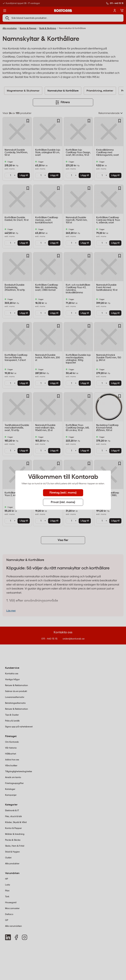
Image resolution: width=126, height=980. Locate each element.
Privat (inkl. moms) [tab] (63, 502)
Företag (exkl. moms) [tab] (63, 493)
